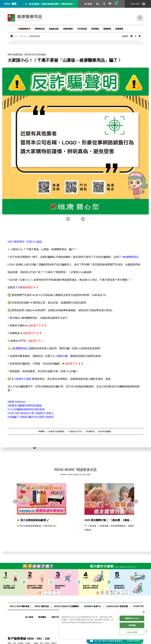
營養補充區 (40, 29)
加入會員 (88, 4)
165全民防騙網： (105, 431)
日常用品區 (82, 29)
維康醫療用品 (25, 18)
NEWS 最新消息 (42, 606)
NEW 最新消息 (35, 36)
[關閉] (144, 612)
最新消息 (23, 36)
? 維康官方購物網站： (57, 431)
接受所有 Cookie (132, 618)
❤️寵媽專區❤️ (24, 29)
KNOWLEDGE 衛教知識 (117, 606)
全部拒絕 (132, 625)
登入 (98, 4)
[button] (68, 219)
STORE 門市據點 (140, 606)
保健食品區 (54, 29)
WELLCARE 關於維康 (20, 606)
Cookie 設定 (132, 632)
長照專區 (95, 29)
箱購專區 (107, 29)
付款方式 (55, 617)
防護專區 (119, 29)
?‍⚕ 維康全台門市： (76, 431)
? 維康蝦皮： (91, 431)
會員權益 (42, 617)
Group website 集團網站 (66, 606)
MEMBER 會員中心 (93, 606)
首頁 (16, 36)
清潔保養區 (68, 29)
